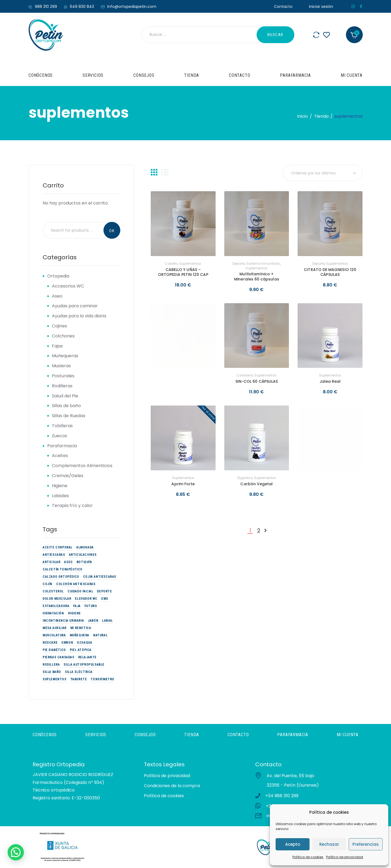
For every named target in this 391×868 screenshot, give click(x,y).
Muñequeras (65, 356)
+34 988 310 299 (282, 796)
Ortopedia (58, 276)
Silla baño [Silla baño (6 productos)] (52, 672)
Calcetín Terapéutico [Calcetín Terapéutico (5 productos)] (63, 569)
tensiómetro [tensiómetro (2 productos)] (103, 679)
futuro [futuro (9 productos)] (91, 606)
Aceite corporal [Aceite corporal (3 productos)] (58, 547)
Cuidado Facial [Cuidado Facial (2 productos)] (80, 591)
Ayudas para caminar (75, 306)
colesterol (245, 375)
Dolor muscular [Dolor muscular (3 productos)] (57, 599)
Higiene (60, 486)
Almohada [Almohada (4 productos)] (85, 547)
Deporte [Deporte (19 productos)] (104, 591)
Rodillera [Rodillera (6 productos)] (51, 665)
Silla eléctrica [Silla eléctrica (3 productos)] (79, 672)
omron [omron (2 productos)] (67, 643)
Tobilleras (62, 426)
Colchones (63, 336)
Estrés (163, 375)
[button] (16, 852)
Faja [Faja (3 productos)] (77, 606)
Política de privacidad (345, 857)
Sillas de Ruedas (69, 416)
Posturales (63, 376)
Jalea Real (330, 381)
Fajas (57, 346)
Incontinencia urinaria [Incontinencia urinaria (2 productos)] (63, 621)
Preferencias (366, 844)
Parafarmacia (62, 446)
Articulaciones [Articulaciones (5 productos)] (83, 555)
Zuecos (59, 436)
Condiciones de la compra (172, 786)
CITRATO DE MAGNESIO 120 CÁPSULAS (330, 272)
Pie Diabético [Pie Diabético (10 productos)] (54, 650)
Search (112, 230)
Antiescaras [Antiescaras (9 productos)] (54, 555)
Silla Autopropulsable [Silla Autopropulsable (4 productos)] (84, 665)
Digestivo (245, 478)
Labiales (60, 496)
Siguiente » (265, 531)
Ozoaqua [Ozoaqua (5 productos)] (84, 643)
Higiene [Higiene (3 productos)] (74, 613)
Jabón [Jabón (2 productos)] (93, 621)
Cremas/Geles (68, 476)
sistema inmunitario (263, 264)
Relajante (177, 375)
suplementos (190, 264)
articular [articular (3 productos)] (51, 562)
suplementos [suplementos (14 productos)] (55, 679)
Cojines (59, 326)
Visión (342, 478)
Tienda (321, 116)
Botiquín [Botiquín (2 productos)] (84, 562)
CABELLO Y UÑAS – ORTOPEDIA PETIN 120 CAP (183, 272)
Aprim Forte (183, 484)
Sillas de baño (66, 406)
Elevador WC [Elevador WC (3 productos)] (86, 599)
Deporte (239, 264)
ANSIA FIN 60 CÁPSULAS (183, 381)
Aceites (60, 456)
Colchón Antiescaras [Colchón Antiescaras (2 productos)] (76, 584)
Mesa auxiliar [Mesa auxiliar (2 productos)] (55, 628)
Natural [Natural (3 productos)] (100, 635)
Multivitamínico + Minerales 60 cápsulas (256, 276)
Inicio (302, 116)
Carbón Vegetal (256, 484)
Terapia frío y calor (72, 505)
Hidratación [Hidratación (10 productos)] (53, 613)
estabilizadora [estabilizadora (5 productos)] (56, 606)
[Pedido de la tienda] (323, 173)
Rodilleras (62, 386)
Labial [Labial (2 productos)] (108, 621)
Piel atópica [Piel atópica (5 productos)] (81, 650)
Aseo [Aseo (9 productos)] (68, 562)
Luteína (330, 484)
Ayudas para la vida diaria (79, 316)
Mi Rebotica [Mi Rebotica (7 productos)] (81, 628)
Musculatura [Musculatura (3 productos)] (54, 635)
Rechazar (329, 844)
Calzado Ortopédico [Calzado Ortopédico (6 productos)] (61, 577)
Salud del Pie (65, 396)
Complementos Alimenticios (82, 466)
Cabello (171, 264)
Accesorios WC (68, 286)
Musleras (61, 366)
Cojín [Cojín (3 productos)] (48, 584)
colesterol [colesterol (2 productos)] (53, 591)
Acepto (293, 844)
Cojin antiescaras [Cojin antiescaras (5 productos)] (100, 577)
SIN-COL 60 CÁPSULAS (257, 381)
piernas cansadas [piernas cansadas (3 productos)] (59, 657)
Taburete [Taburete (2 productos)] (79, 679)
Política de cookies (308, 857)
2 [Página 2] (259, 531)
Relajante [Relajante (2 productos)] (87, 657)
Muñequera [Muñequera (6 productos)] (80, 635)
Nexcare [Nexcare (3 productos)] (50, 643)
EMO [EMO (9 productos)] (105, 599)
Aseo (57, 296)
